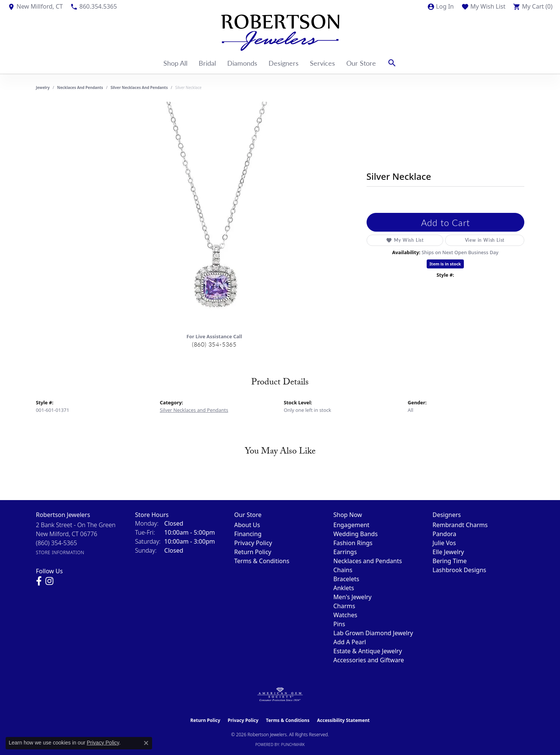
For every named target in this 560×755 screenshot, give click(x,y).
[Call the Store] (57, 543)
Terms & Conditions (262, 561)
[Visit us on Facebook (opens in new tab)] (39, 581)
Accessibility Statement (343, 720)
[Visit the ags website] (280, 695)
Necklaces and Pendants (80, 87)
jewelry (43, 87)
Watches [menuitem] (346, 615)
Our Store (361, 63)
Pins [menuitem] (339, 624)
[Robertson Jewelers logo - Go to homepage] (280, 33)
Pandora (445, 534)
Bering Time (450, 561)
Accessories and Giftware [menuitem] (369, 660)
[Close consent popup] (146, 743)
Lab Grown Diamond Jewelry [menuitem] (373, 633)
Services (322, 63)
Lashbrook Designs (460, 570)
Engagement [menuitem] (352, 525)
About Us (247, 525)
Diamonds (242, 63)
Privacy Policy (253, 543)
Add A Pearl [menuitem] (350, 642)
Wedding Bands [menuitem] (356, 534)
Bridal (207, 63)
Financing (248, 534)
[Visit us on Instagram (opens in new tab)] (49, 581)
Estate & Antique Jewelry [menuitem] (368, 651)
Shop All (175, 63)
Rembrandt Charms (460, 525)
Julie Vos (444, 543)
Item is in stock (445, 264)
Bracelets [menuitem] (346, 579)
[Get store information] (60, 552)
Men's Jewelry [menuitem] (353, 597)
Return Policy (253, 552)
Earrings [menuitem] (345, 552)
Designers (284, 63)
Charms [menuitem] (344, 606)
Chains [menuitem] (343, 570)
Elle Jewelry (448, 552)
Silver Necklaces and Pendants (139, 87)
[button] (440, 6)
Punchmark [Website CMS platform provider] (293, 744)
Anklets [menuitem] (344, 588)
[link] (35, 6)
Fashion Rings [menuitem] (353, 543)
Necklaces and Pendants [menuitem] (368, 561)
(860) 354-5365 (214, 344)
